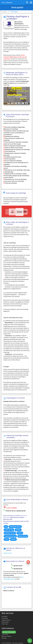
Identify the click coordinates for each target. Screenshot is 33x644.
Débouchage (5, 622)
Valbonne (18, 530)
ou (20, 511)
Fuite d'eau (5, 624)
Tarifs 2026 (5, 634)
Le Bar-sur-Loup (9, 530)
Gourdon (20, 533)
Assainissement (6, 620)
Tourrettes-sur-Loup (10, 536)
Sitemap (4, 638)
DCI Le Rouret (7, 2)
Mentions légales (6, 636)
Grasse (7, 539)
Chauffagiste (14, 12)
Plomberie (5, 616)
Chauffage (5, 618)
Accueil (5, 12)
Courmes (13, 539)
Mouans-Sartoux (23, 536)
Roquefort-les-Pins (10, 533)
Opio (6, 527)
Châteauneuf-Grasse (15, 527)
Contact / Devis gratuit (9, 632)
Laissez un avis (8, 553)
